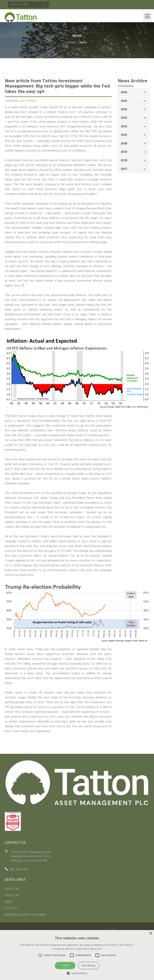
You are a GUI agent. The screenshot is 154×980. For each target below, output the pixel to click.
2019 (134, 152)
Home (71, 43)
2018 (134, 160)
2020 (134, 143)
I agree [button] (65, 965)
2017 (134, 169)
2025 (134, 101)
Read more (96, 949)
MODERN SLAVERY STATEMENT (26, 915)
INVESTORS (12, 896)
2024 (134, 109)
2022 (134, 126)
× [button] (150, 934)
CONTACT (12, 909)
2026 (134, 92)
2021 (134, 135)
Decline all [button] (89, 965)
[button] (77, 973)
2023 (134, 118)
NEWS (9, 902)
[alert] (77, 955)
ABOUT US (12, 889)
